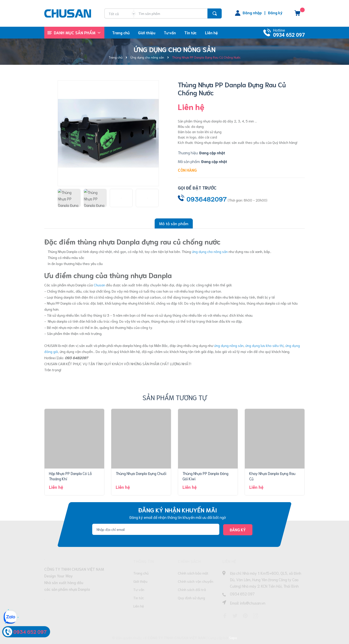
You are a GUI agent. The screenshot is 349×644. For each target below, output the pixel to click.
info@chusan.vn (253, 603)
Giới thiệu (140, 581)
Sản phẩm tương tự (175, 397)
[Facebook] (225, 616)
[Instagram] (256, 616)
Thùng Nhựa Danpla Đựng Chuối (141, 473)
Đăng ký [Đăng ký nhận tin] (238, 530)
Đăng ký (275, 12)
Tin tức (139, 598)
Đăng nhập (252, 12)
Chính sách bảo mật (193, 573)
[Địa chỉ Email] (156, 529)
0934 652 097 (289, 35)
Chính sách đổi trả (192, 589)
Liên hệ (139, 606)
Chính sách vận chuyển (196, 581)
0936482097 (207, 199)
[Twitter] (235, 616)
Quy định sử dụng (191, 598)
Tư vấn (139, 589)
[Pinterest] (245, 616)
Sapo (233, 637)
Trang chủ (141, 573)
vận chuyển (84, 351)
